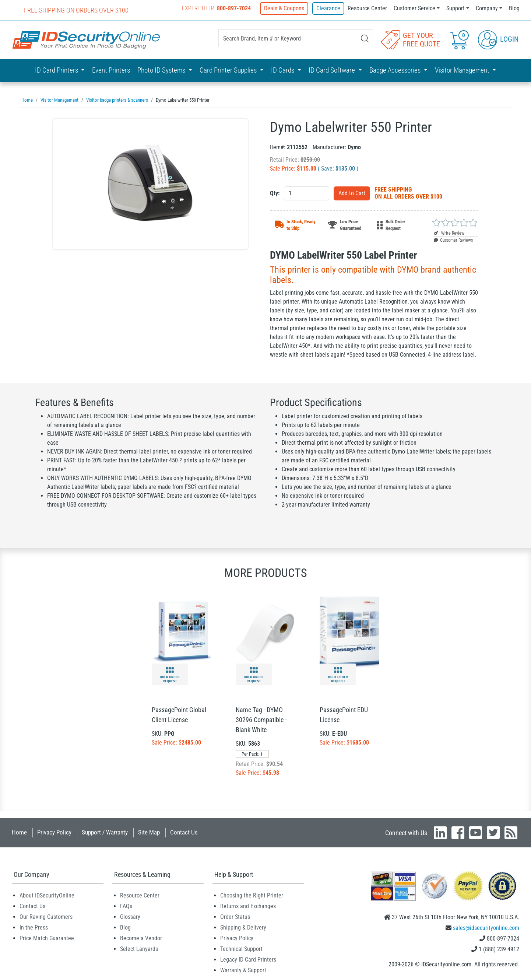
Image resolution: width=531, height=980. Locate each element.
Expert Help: (217, 8)
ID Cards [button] (283, 70)
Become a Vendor (141, 938)
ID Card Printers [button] (57, 70)
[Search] (365, 38)
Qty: (275, 193)
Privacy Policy (54, 832)
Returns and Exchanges (248, 906)
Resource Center (367, 8)
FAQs (126, 906)
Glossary (130, 916)
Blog (514, 8)
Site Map (149, 832)
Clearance (328, 8)
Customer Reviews (453, 240)
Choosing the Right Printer (252, 895)
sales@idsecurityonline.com (486, 927)
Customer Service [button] (414, 8)
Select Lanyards (139, 948)
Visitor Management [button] (463, 70)
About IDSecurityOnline (47, 895)
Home (19, 832)
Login (498, 39)
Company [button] (487, 8)
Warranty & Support (243, 970)
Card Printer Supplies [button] (229, 70)
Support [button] (456, 8)
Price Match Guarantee (47, 938)
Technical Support (241, 948)
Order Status (235, 916)
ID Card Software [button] (333, 70)
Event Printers (111, 70)
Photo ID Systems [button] (162, 70)
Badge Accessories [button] (396, 70)
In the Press (34, 927)
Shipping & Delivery (243, 927)
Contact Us (184, 832)
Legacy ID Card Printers (248, 959)
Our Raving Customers (46, 916)
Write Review (449, 233)
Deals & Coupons (285, 8)
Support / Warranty (105, 832)
